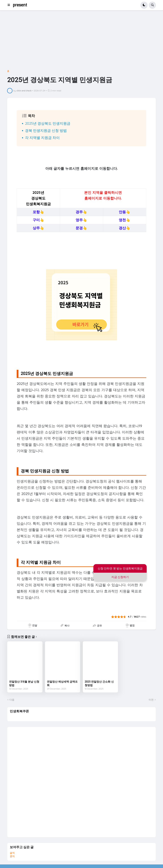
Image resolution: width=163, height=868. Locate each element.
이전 (151, 700)
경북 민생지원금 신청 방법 (46, 130)
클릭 (12, 853)
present (20, 5)
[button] (10, 5)
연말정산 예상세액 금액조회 (62, 683)
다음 (12, 700)
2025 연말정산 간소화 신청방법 (99, 683)
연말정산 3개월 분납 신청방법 (24, 683)
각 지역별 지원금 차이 (42, 138)
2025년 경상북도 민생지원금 (48, 123)
